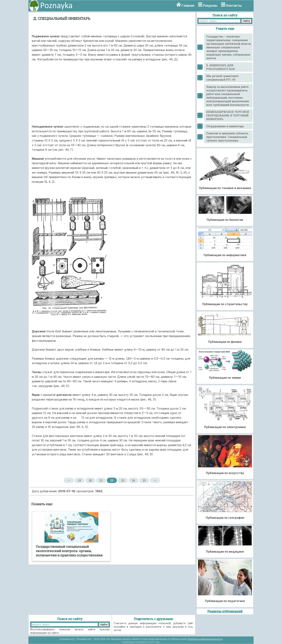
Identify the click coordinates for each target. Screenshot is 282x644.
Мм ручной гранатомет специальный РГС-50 (223, 78)
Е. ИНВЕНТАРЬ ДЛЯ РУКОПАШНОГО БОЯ (220, 67)
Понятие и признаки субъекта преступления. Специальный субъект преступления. (227, 137)
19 (79, 480)
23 (123, 480)
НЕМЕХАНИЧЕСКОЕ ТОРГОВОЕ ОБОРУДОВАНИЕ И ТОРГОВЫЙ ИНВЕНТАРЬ (228, 115)
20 (90, 480)
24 (133, 480)
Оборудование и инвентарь (225, 126)
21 (101, 480)
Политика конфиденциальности (205, 639)
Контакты (234, 5)
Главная (188, 5)
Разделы (210, 5)
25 (144, 480)
